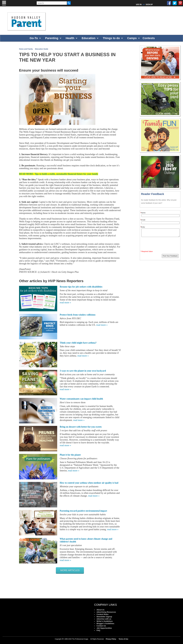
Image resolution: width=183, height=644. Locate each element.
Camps (132, 38)
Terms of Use (123, 639)
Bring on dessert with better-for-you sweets (81, 427)
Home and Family (26, 49)
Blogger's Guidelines (105, 624)
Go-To (34, 38)
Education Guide (42, 49)
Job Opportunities (104, 628)
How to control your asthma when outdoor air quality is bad (89, 483)
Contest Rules (103, 614)
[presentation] (161, 244)
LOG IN (139, 4)
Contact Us (101, 626)
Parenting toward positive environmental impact (83, 511)
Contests (149, 38)
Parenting (52, 38)
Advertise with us (104, 619)
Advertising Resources (106, 612)
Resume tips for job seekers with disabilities (81, 287)
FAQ (98, 630)
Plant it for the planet (70, 455)
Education (89, 38)
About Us (101, 610)
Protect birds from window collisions (78, 315)
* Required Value (146, 251)
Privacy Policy (111, 639)
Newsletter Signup (104, 617)
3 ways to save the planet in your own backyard (83, 371)
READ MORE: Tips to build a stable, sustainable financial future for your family (59, 174)
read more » (65, 302)
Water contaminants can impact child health (81, 399)
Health (70, 38)
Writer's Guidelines (105, 621)
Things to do (111, 38)
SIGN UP (149, 4)
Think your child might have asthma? (78, 343)
